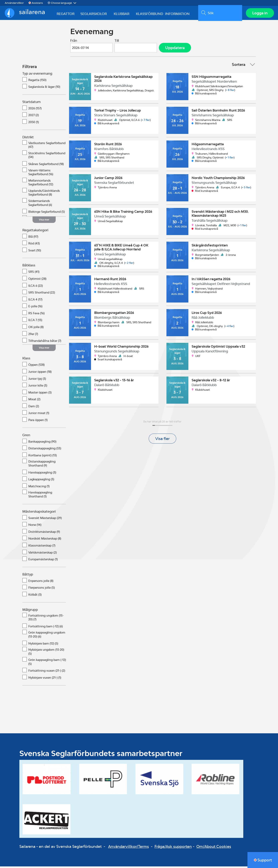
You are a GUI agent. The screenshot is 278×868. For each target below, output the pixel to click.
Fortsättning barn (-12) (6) (46, 628)
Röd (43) (34, 245)
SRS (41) (34, 273)
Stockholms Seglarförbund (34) (47, 157)
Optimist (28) (37, 280)
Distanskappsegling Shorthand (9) (42, 465)
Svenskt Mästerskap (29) (45, 520)
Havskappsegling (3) (42, 474)
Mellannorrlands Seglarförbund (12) (41, 184)
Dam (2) (34, 408)
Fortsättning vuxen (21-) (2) (47, 672)
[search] (219, 14)
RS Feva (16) (36, 315)
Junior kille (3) (38, 387)
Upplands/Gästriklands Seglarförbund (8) (44, 194)
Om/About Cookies (214, 848)
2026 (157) (35, 110)
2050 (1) (34, 124)
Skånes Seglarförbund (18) (46, 166)
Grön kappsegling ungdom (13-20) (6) (47, 636)
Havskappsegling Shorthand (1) (40, 496)
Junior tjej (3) (37, 380)
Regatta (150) (37, 82)
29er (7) (33, 336)
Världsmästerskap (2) (43, 554)
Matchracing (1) (39, 488)
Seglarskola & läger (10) (44, 88)
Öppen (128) (36, 366)
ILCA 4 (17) (35, 301)
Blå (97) (33, 238)
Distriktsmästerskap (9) (44, 533)
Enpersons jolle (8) (41, 583)
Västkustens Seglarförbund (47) (47, 147)
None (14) (35, 526)
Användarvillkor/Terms (129, 848)
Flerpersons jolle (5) (42, 589)
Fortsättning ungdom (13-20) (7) (46, 619)
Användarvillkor (14, 3)
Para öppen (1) (38, 422)
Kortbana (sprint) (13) (43, 457)
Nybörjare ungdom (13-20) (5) (46, 653)
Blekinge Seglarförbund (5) (46, 213)
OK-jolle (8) (36, 329)
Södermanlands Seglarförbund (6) (40, 205)
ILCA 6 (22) (36, 287)
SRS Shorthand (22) (42, 294)
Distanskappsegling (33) (45, 450)
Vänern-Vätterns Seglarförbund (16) (41, 174)
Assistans (37, 3)
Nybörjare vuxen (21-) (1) (45, 679)
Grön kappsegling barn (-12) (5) (47, 664)
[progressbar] (162, 427)
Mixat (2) (34, 401)
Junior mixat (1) (39, 415)
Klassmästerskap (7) (42, 547)
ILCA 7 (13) (35, 322)
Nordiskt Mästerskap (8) (45, 540)
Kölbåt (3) (35, 596)
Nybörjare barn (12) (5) (43, 645)
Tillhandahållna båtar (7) (45, 343)
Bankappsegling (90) (42, 443)
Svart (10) (35, 252)
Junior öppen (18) (40, 373)
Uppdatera (175, 49)
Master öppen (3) (40, 394)
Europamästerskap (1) (43, 561)
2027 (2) (34, 117)
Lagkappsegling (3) (41, 481)
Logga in (259, 14)
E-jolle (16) (35, 308)
